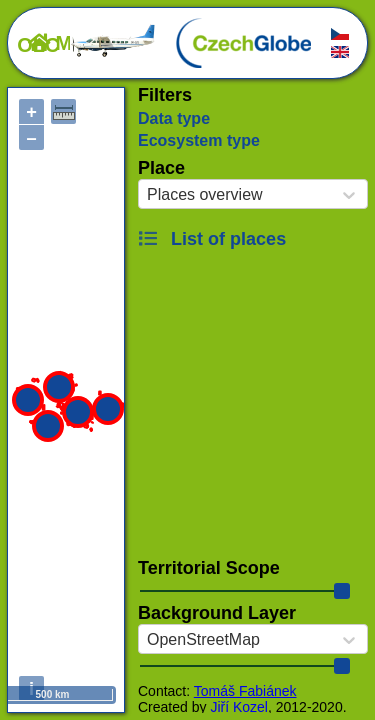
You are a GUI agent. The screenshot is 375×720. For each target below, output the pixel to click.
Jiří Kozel (239, 707)
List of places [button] (212, 239)
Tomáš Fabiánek (245, 691)
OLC (87, 45)
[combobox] (147, 195)
